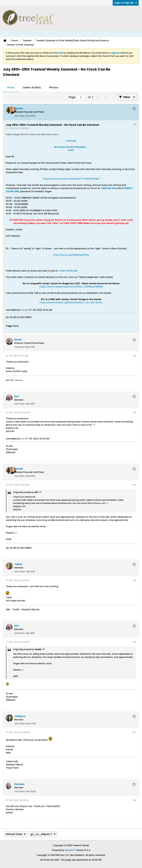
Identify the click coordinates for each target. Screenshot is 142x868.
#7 (134, 732)
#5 (134, 580)
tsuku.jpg (71, 141)
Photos (54, 87)
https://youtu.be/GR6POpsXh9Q (71, 255)
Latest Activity (32, 87)
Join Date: (20, 116)
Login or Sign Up (126, 3)
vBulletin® (70, 850)
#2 (134, 356)
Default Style (16, 834)
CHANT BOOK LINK (68, 271)
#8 (134, 800)
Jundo (24, 310)
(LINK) (71, 149)
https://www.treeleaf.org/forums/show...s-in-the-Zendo (71, 302)
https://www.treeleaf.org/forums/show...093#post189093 (71, 287)
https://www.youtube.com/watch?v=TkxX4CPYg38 (71, 179)
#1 (135, 125)
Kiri (22, 439)
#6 (134, 642)
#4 (134, 485)
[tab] (11, 88)
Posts (11, 87)
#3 (134, 412)
